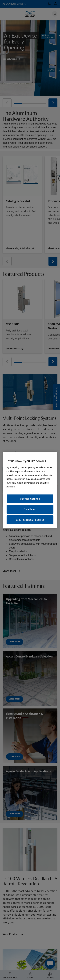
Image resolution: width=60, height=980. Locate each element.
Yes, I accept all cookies (30, 520)
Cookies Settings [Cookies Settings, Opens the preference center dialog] (30, 499)
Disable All (30, 509)
